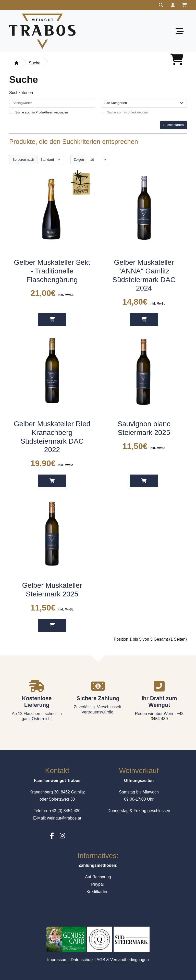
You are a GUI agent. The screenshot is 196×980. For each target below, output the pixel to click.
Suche (35, 63)
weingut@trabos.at (64, 818)
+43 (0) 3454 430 (65, 811)
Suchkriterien (21, 93)
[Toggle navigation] (180, 31)
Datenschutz (82, 960)
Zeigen (79, 160)
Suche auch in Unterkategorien (128, 112)
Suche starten (174, 125)
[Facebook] (52, 836)
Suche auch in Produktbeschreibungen (42, 112)
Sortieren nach (23, 160)
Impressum (57, 960)
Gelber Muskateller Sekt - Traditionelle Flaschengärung (52, 271)
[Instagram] (62, 836)
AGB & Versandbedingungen (123, 960)
